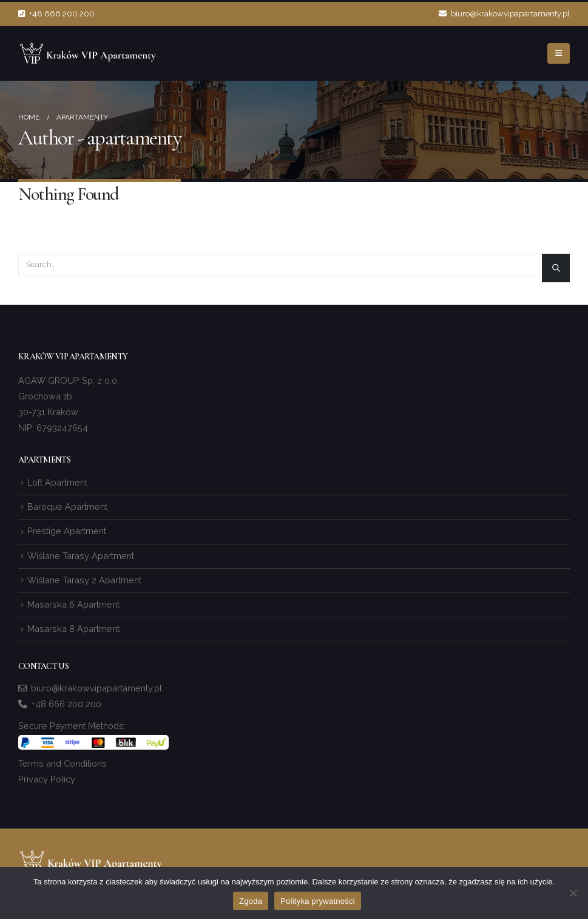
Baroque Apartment (67, 507)
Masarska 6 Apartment (73, 604)
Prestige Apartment (67, 531)
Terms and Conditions (63, 763)
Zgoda (251, 901)
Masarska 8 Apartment (73, 629)
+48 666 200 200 (56, 14)
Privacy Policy (47, 779)
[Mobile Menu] (559, 53)
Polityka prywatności (318, 901)
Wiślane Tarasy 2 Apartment (84, 580)
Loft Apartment (57, 482)
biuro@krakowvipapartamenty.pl (504, 14)
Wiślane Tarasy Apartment (81, 556)
